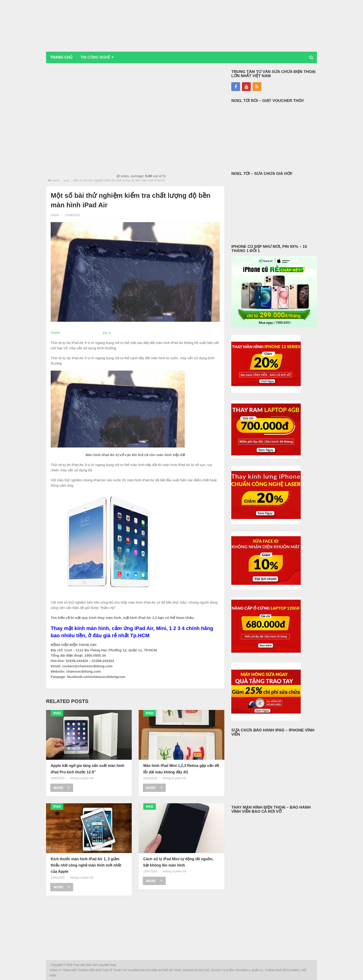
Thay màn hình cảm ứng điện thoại (95, 965)
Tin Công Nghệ (95, 57)
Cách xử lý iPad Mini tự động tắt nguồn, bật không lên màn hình (178, 862)
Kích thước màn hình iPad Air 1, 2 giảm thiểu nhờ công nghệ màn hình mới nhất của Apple (86, 865)
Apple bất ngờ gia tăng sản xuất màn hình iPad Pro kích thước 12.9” (88, 769)
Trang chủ (61, 57)
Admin (55, 215)
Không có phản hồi (82, 778)
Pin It (107, 333)
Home (55, 180)
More (62, 788)
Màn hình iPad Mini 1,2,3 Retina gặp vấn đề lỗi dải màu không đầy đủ (181, 769)
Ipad (66, 180)
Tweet (55, 332)
